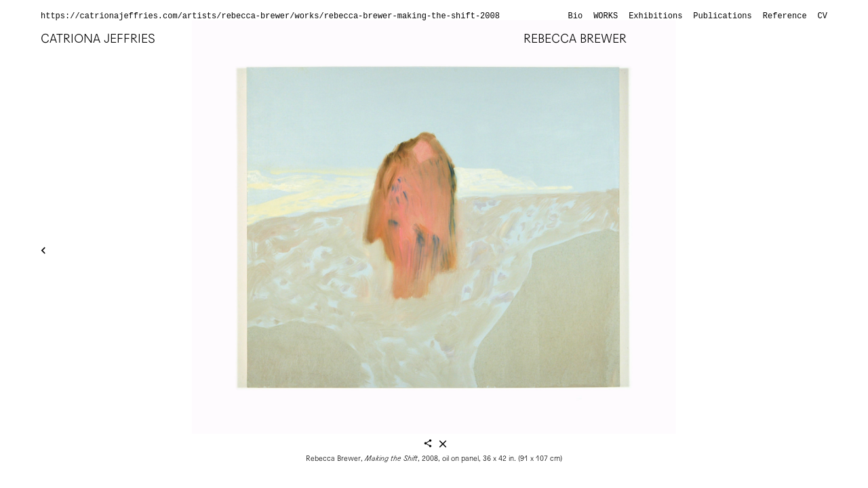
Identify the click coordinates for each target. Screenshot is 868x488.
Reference (785, 16)
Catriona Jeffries (98, 38)
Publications (722, 16)
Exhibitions (655, 16)
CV (823, 16)
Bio (576, 16)
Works (606, 16)
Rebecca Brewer (575, 38)
